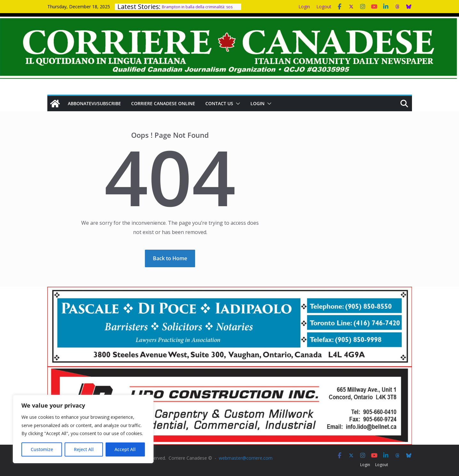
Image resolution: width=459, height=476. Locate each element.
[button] (237, 104)
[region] (83, 429)
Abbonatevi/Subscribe (94, 103)
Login (304, 7)
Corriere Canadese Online (163, 103)
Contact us (219, 103)
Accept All (125, 449)
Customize (42, 449)
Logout (324, 7)
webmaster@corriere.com (246, 458)
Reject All (84, 449)
